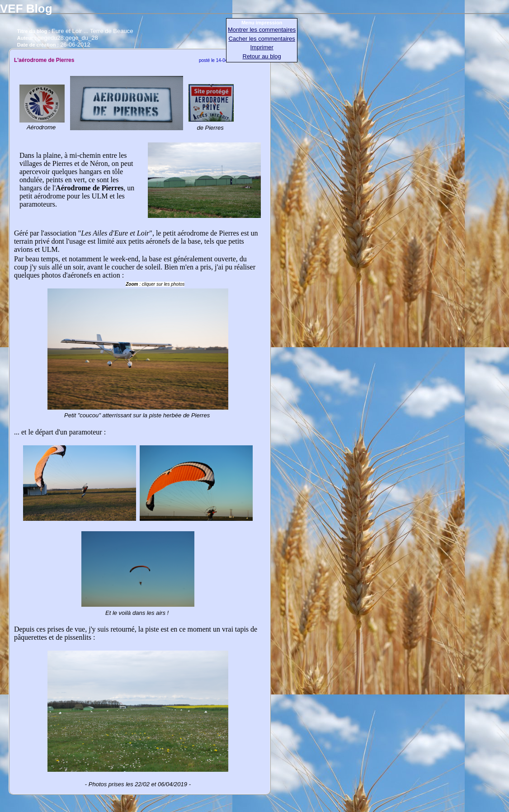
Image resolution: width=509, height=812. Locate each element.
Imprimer (262, 47)
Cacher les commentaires (262, 39)
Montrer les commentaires (262, 30)
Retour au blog (262, 56)
